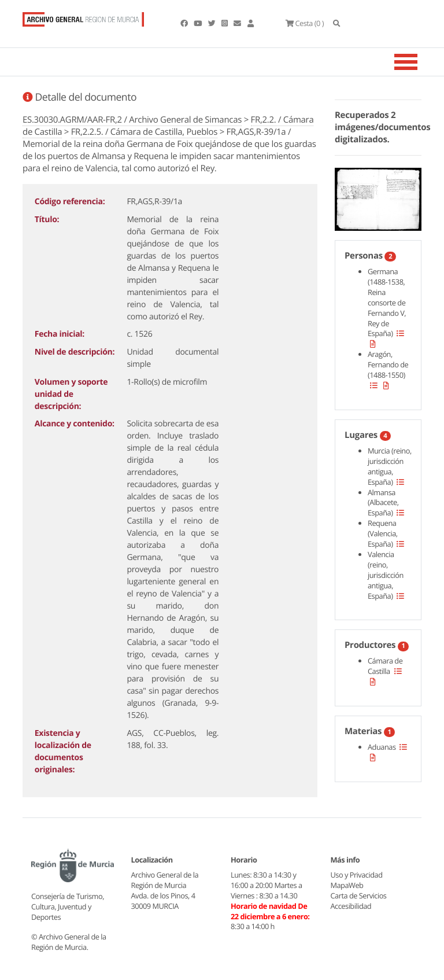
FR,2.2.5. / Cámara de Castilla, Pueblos (144, 132)
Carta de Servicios (359, 896)
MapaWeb (347, 885)
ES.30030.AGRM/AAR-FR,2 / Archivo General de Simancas (132, 120)
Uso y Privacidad (357, 875)
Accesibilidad (351, 906)
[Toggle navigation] (420, 62)
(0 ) (305, 23)
